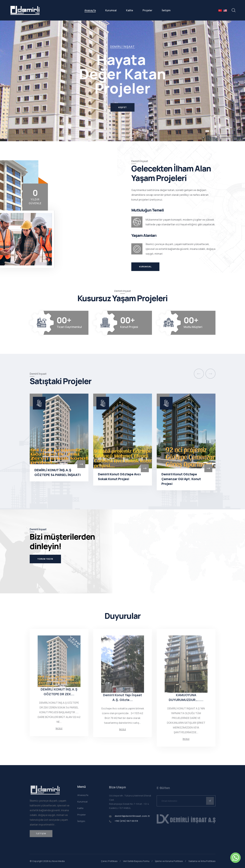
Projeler (147, 10)
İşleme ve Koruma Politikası (169, 861)
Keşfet (122, 111)
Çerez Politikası (109, 861)
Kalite (130, 10)
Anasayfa (90, 10)
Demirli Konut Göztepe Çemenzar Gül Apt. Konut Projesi (181, 479)
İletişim (166, 10)
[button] (207, 131)
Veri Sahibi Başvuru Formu (136, 861)
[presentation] (199, 374)
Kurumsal (111, 10)
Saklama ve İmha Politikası (202, 861)
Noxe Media (58, 861)
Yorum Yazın (45, 559)
